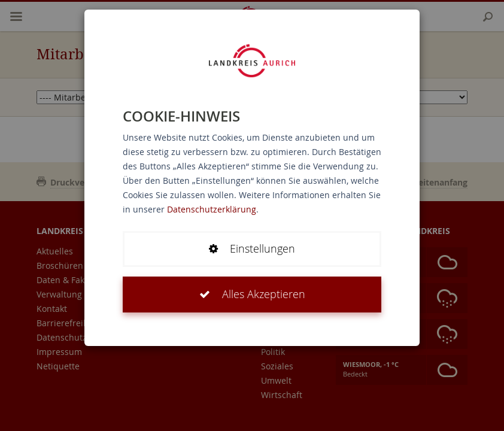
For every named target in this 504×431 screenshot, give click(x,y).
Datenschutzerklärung (212, 209)
